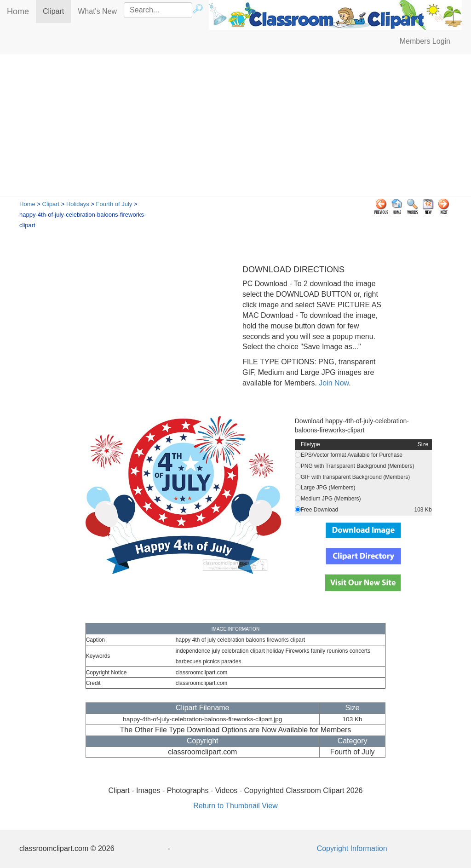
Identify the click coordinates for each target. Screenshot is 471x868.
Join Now (333, 383)
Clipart (57, 11)
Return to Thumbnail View (235, 806)
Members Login (425, 41)
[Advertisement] (235, 127)
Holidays (78, 204)
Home (18, 11)
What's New (97, 11)
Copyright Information (352, 848)
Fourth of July (114, 204)
